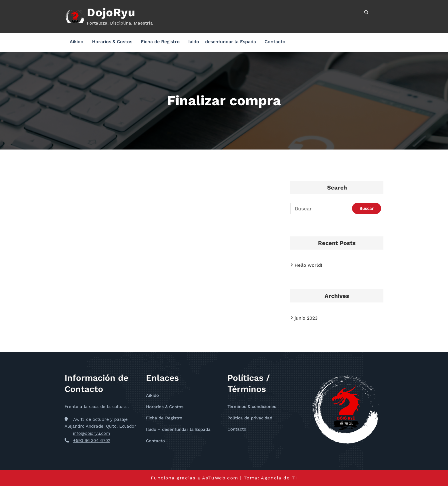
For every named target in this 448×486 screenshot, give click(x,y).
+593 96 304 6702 (92, 441)
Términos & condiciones (252, 407)
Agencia (272, 478)
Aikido (77, 42)
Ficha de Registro (160, 42)
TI (294, 478)
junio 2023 (306, 318)
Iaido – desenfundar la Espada (222, 42)
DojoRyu (111, 12)
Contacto (275, 42)
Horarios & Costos (112, 42)
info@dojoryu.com (92, 433)
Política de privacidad (250, 418)
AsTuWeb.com (220, 478)
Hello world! (308, 265)
